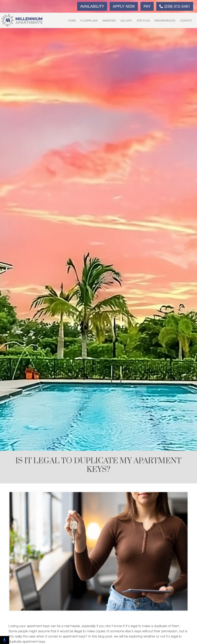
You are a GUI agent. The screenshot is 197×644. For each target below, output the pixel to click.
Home (72, 21)
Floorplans (89, 21)
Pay (147, 7)
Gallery (126, 21)
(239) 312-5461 (175, 6)
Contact (186, 21)
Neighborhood (165, 21)
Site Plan (143, 21)
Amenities (109, 21)
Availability (92, 7)
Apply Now (124, 7)
